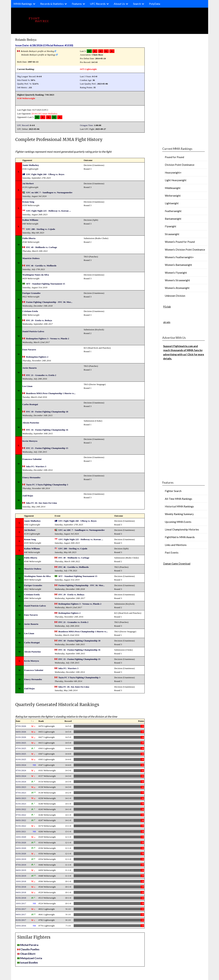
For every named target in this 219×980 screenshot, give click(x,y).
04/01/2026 (21, 732)
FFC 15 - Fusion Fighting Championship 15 (47, 448)
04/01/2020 (21, 848)
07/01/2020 (21, 843)
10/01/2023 (21, 787)
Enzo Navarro (29, 350)
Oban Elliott (28, 954)
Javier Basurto (30, 368)
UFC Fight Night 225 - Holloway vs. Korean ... (49, 211)
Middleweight (173, 188)
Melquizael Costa (31, 958)
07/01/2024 (21, 770)
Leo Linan (27, 386)
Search (137, 4)
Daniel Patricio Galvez (33, 331)
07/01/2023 (21, 793)
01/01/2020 (21, 854)
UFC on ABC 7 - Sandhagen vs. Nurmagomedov (49, 192)
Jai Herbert (28, 183)
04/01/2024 (21, 776)
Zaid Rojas (28, 496)
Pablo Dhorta (29, 238)
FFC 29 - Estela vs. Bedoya (39, 320)
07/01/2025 (21, 748)
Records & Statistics (52, 4)
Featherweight (173, 211)
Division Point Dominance (180, 165)
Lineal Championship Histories (182, 529)
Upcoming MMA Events (178, 522)
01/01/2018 (21, 898)
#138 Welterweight (26, 98)
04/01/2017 (21, 914)
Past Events (172, 553)
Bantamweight (173, 219)
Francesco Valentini (32, 459)
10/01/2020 (21, 837)
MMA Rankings (23, 4)
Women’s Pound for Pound (180, 242)
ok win (167, 322)
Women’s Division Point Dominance (185, 250)
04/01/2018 (21, 892)
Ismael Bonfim (29, 962)
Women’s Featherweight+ (179, 257)
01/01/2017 (21, 920)
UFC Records (98, 4)
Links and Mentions (176, 545)
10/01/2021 (21, 831)
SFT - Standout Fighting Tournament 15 (46, 284)
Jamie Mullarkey (50, 114)
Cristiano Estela (30, 311)
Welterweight (173, 196)
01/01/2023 (21, 804)
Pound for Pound (174, 157)
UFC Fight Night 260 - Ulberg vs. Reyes (45, 174)
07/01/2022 (21, 815)
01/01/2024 (21, 782)
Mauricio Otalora (31, 258)
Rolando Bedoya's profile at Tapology (38, 55)
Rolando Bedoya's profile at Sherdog (37, 51)
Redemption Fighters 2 (37, 357)
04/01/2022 (21, 820)
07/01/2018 (21, 887)
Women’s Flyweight (176, 273)
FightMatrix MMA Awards (180, 537)
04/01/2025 (21, 754)
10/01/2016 (21, 926)
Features (77, 4)
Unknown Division (175, 296)
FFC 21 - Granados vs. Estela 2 (41, 375)
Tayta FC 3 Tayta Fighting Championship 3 (47, 485)
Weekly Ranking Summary (179, 514)
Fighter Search (173, 491)
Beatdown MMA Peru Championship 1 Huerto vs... (51, 393)
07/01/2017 (21, 909)
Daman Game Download (177, 564)
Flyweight (171, 226)
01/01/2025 (21, 759)
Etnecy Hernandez (31, 477)
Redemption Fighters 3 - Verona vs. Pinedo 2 (48, 339)
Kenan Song (28, 202)
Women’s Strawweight (177, 280)
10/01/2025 (21, 743)
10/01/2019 (21, 859)
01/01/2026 (21, 737)
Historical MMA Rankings (179, 506)
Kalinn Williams (30, 220)
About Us (119, 4)
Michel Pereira (29, 945)
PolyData (155, 4)
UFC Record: (23, 125)
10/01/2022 (21, 809)
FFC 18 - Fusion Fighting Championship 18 (47, 412)
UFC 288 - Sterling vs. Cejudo (41, 229)
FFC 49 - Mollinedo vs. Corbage (42, 247)
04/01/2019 (21, 870)
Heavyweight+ (173, 173)
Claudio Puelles (30, 949)
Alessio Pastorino (31, 423)
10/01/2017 (21, 903)
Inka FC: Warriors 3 (36, 466)
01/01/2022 (21, 826)
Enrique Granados (31, 293)
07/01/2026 (21, 726)
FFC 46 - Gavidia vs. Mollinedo (41, 266)
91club (167, 307)
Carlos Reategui (30, 404)
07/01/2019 (21, 865)
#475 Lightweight (88, 69)
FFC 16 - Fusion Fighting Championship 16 (47, 430)
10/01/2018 (21, 881)
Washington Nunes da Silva (36, 275)
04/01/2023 (21, 798)
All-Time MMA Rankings (179, 499)
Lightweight (172, 203)
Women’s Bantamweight (178, 265)
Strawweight (172, 234)
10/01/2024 (21, 765)
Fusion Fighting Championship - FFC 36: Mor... (49, 302)
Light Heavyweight (176, 180)
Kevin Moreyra (30, 441)
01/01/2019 (21, 876)
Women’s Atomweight (177, 288)
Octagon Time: (87, 125)
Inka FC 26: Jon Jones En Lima (42, 503)
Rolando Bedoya (26, 40)
